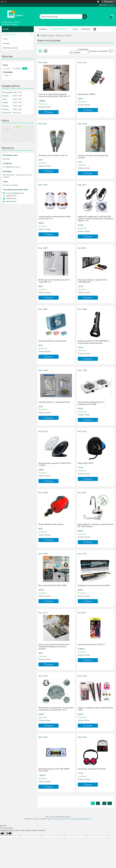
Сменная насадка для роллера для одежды (93, 156)
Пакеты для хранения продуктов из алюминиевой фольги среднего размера (54, 646)
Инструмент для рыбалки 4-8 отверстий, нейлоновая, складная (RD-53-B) (56, 709)
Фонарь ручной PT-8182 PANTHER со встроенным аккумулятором (94, 342)
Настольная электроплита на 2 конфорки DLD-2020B (91, 403)
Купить (50, 112)
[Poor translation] (9, 834)
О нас (75, 29)
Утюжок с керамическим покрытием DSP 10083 (95, 709)
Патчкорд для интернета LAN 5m (53, 155)
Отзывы (6, 43)
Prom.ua (68, 817)
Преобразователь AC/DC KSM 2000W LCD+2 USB (54, 770)
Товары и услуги (58, 29)
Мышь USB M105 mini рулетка (51, 524)
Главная (43, 29)
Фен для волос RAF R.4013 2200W (53, 585)
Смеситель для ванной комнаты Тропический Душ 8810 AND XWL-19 (54, 95)
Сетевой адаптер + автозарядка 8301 (54, 402)
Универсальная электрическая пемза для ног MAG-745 (55, 218)
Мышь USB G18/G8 (85, 463)
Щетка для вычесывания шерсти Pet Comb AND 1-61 (54, 281)
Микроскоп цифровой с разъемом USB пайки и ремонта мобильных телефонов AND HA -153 (95, 219)
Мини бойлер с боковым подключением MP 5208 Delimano (95, 525)
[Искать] (85, 15)
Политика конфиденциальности (81, 819)
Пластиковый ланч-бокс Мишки (52, 341)
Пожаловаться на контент (61, 819)
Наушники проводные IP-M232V (92, 769)
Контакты (86, 29)
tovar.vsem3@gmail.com (14, 193)
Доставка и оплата (10, 48)
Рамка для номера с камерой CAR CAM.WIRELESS (92, 281)
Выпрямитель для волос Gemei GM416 (94, 585)
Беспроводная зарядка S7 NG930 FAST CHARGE (55, 464)
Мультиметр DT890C (87, 94)
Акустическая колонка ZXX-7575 (92, 644)
